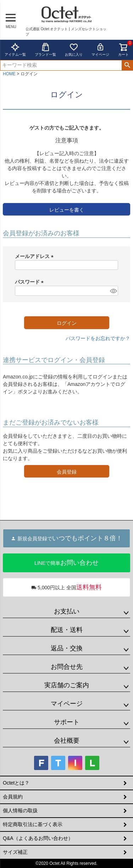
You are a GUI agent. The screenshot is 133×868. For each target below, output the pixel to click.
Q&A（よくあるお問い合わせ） (38, 838)
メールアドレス (35, 256)
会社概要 (67, 741)
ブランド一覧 (45, 50)
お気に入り (74, 50)
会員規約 (13, 797)
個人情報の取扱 (20, 810)
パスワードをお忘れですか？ (98, 338)
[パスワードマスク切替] (113, 291)
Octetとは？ (16, 783)
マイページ (100, 50)
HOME (9, 74)
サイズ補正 (15, 852)
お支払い (67, 611)
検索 (127, 65)
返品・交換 (67, 648)
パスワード (31, 282)
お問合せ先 (67, 667)
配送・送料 (67, 630)
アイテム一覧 (15, 50)
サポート (67, 722)
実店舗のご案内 (67, 685)
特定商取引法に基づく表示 (33, 824)
